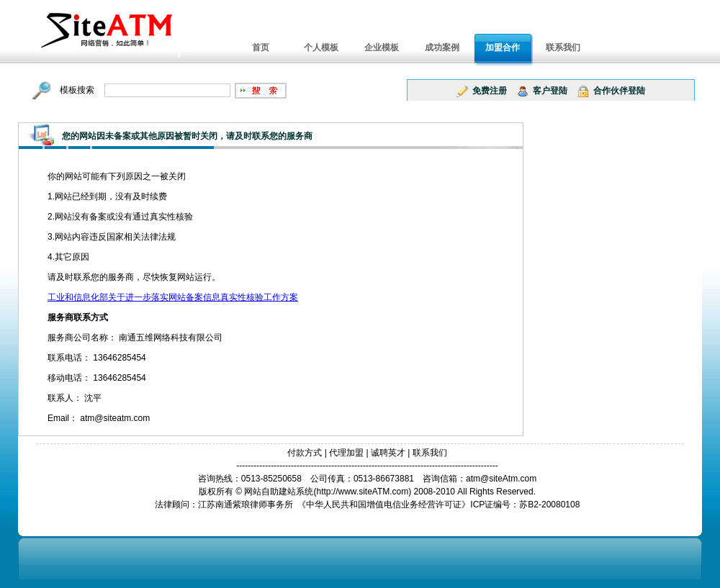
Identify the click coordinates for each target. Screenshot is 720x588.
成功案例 (442, 48)
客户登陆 (550, 91)
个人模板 (321, 48)
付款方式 (305, 453)
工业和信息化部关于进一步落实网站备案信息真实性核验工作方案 (173, 297)
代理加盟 (346, 453)
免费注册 (490, 91)
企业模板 (382, 48)
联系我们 (563, 48)
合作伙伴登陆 (619, 91)
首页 (261, 48)
